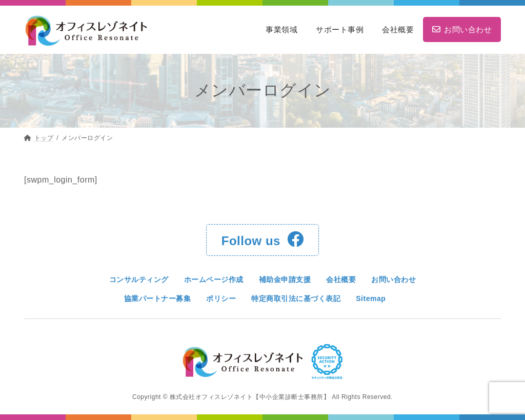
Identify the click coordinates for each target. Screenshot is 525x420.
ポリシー (221, 298)
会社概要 (341, 279)
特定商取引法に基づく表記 (296, 298)
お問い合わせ (393, 279)
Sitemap (371, 298)
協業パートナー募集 (158, 298)
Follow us (262, 239)
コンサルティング (139, 279)
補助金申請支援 (285, 279)
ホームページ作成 (214, 279)
